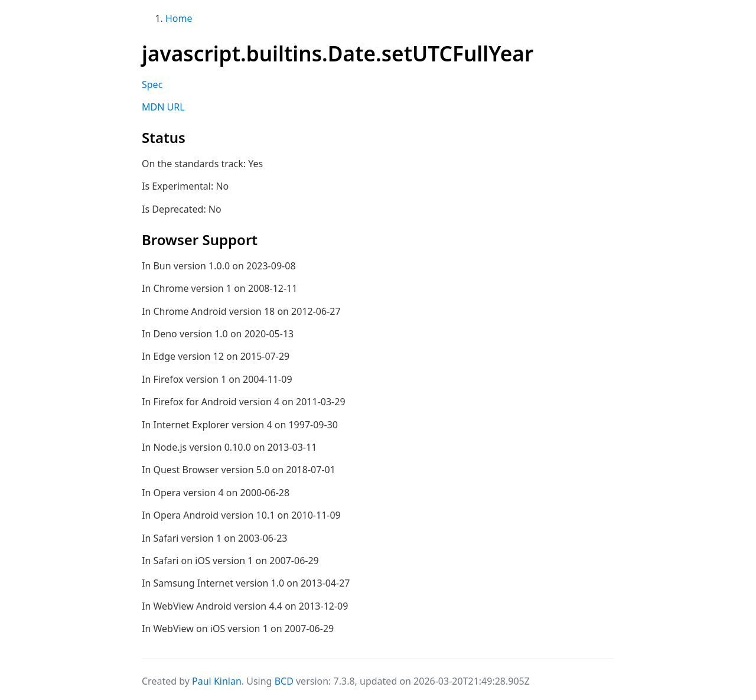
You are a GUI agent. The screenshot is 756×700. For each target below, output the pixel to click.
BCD (284, 681)
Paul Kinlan (217, 681)
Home (179, 18)
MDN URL (163, 107)
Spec (152, 84)
